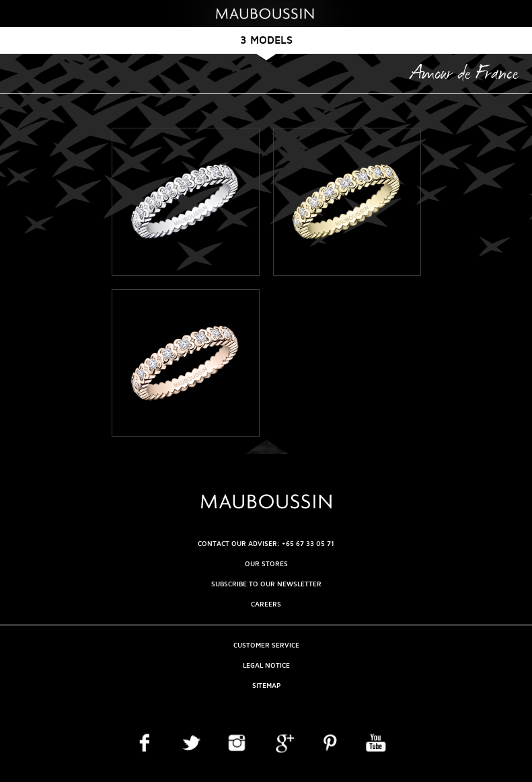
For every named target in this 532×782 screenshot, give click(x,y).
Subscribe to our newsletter (266, 584)
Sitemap (266, 686)
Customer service (266, 645)
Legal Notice (266, 665)
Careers (266, 604)
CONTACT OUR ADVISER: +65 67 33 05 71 (266, 544)
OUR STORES (266, 564)
